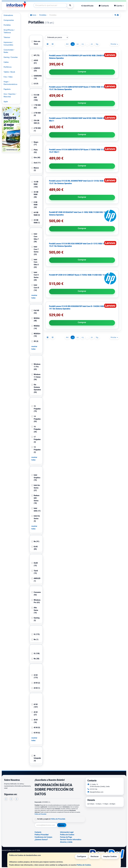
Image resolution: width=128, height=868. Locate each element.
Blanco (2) (35, 169)
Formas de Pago (66, 837)
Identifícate (87, 6)
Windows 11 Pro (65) (36, 367)
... (87, 44)
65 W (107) (35, 706)
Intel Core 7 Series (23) (35, 251)
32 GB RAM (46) (35, 194)
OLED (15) (35, 564)
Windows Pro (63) (36, 601)
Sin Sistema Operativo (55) (36, 388)
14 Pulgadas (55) (36, 419)
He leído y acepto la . (51, 819)
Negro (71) (35, 143)
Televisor (7, 37)
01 (73, 44)
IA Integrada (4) (36, 758)
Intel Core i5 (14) (35, 288)
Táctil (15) (35, 572)
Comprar (57, 86)
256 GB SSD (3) (35, 122)
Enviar (62, 825)
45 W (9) (36, 728)
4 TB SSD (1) (36, 129)
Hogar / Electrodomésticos (10, 83)
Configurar (82, 856)
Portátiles (7, 25)
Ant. (67, 44)
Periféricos (8, 67)
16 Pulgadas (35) (36, 429)
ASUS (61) (35, 62)
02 (78, 44)
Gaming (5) (35, 619)
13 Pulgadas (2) (36, 450)
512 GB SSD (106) (35, 97)
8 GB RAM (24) (34, 205)
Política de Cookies (84, 865)
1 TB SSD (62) (36, 106)
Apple (6, 102)
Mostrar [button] (114, 44)
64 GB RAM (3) (36, 214)
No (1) (35, 639)
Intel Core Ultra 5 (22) (35, 263)
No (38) (35, 659)
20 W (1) (36, 688)
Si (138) (35, 653)
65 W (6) (36, 733)
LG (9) (35, 84)
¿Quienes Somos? (41, 840)
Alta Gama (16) (35, 610)
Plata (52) (34, 151)
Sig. (97, 44)
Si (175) (35, 634)
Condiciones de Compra (43, 837)
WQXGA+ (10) (36, 335)
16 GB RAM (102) (35, 184)
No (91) (35, 541)
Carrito (119, 6)
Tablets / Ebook (9, 72)
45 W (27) (34, 713)
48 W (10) (34, 721)
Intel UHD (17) (36, 510)
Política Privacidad (42, 835)
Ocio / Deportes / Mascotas (10, 95)
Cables (6, 62)
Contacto (104, 6)
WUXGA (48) (35, 320)
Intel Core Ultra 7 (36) (35, 238)
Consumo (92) (36, 594)
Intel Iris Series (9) (36, 518)
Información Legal (67, 832)
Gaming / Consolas (11, 57)
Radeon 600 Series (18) (35, 499)
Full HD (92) (35, 312)
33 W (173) (35, 676)
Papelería (7, 89)
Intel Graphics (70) (36, 478)
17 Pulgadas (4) (36, 439)
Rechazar (95, 856)
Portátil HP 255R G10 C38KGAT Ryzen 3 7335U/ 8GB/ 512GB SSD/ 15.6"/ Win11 (82, 169)
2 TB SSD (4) (36, 114)
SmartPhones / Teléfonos (9, 31)
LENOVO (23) (36, 69)
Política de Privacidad (40, 814)
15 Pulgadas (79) (36, 409)
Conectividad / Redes (9, 51)
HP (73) (35, 55)
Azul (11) (36, 163)
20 (92, 44)
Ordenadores (8, 15)
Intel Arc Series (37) (36, 488)
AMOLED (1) (36, 580)
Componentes (9, 20)
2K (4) (35, 341)
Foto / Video (8, 77)
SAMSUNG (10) (36, 77)
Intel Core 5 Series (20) (35, 276)
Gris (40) (36, 158)
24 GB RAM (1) (36, 221)
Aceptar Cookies (110, 856)
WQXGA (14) (35, 327)
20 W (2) (36, 683)
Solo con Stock (36, 43)
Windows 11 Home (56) (36, 377)
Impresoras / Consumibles (8, 44)
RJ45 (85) (34, 548)
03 (83, 44)
